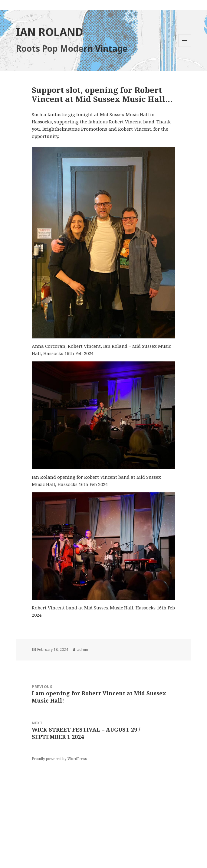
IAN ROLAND (49, 32)
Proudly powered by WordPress (59, 759)
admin (83, 649)
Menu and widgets (185, 47)
